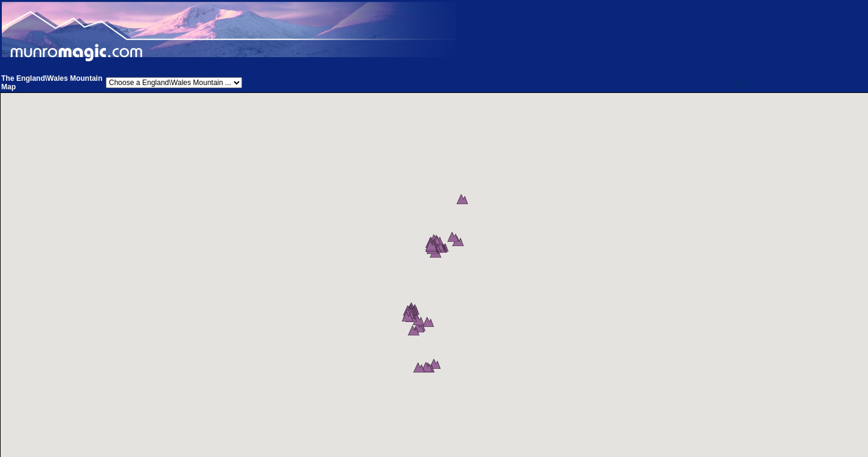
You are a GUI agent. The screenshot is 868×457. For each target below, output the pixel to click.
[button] (465, 205)
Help (743, 83)
